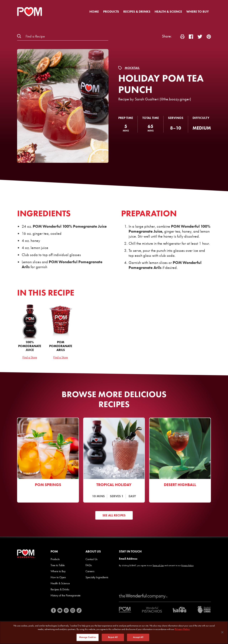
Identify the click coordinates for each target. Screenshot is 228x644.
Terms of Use (158, 565)
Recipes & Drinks (137, 12)
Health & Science (168, 12)
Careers (90, 571)
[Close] (222, 633)
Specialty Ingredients (97, 577)
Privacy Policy (187, 565)
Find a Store (30, 357)
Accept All (138, 638)
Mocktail (132, 68)
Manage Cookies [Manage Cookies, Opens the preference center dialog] (88, 638)
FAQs (89, 565)
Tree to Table (58, 565)
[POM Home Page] (30, 12)
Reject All (113, 638)
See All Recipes (114, 515)
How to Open (58, 577)
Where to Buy (198, 12)
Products (111, 12)
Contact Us (91, 559)
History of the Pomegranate (66, 595)
